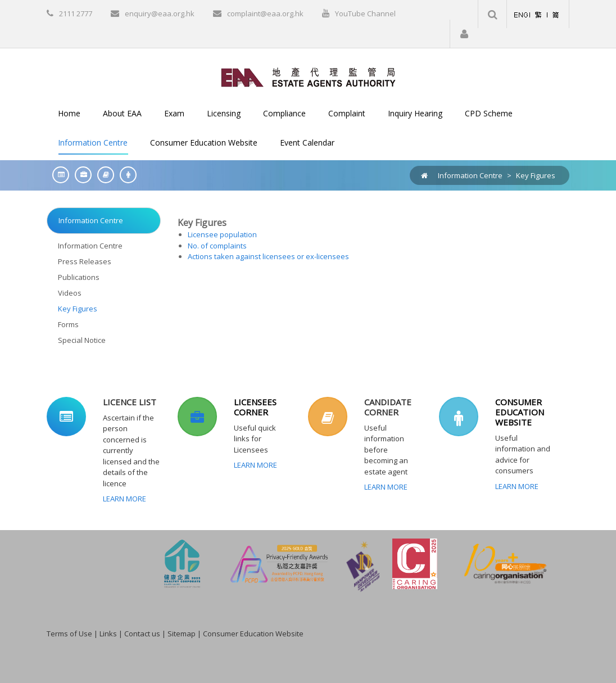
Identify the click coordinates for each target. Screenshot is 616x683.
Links (108, 634)
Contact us (142, 634)
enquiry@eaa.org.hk (160, 13)
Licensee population (222, 234)
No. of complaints (217, 246)
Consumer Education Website (253, 634)
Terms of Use (69, 634)
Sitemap (182, 634)
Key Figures (536, 175)
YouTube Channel (365, 13)
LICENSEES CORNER (255, 407)
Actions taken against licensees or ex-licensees (268, 256)
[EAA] (308, 76)
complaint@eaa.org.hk (265, 13)
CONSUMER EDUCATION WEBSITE (520, 412)
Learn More (124, 499)
